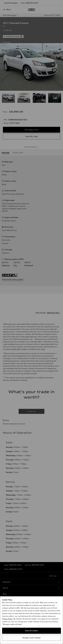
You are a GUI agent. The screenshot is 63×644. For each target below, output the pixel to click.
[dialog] (31, 620)
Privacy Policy (7, 619)
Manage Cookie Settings (31, 638)
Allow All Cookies (31, 631)
